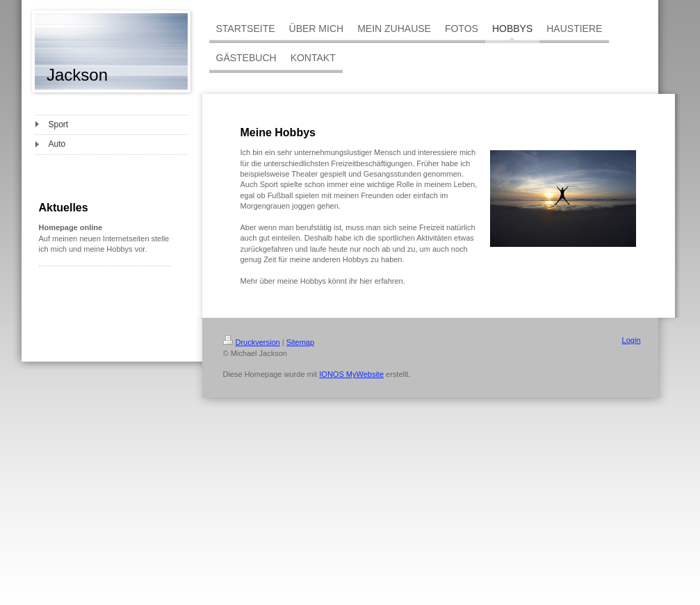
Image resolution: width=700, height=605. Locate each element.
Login (632, 340)
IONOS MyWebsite (351, 374)
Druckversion (252, 342)
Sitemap (300, 342)
